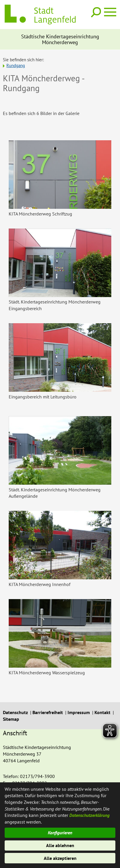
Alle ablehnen (60, 845)
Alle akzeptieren (60, 858)
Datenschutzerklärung (89, 815)
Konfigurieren (60, 833)
